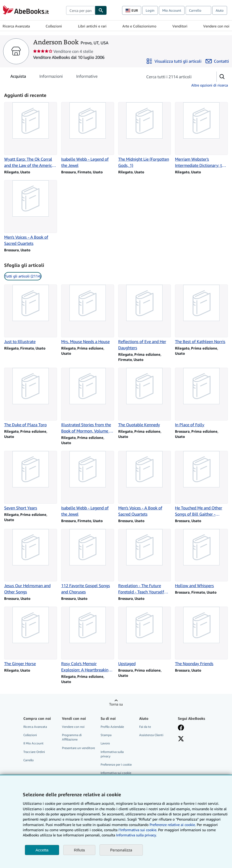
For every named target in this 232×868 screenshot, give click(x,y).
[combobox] (80, 10)
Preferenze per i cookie (116, 764)
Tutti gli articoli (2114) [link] (23, 276)
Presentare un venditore (78, 748)
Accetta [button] (42, 850)
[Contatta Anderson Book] (217, 61)
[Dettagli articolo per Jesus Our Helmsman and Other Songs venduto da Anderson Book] (31, 562)
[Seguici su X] (181, 739)
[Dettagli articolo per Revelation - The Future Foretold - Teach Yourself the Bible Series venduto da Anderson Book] (145, 562)
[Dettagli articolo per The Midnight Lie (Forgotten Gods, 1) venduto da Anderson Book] (145, 135)
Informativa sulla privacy (112, 754)
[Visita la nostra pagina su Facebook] (181, 728)
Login (150, 10)
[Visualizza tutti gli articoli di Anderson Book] (174, 61)
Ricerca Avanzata (16, 26)
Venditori (180, 26)
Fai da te (145, 727)
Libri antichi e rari (92, 26)
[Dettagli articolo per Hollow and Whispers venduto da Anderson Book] (201, 559)
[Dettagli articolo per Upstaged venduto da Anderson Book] (145, 637)
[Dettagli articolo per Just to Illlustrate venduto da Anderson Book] (31, 315)
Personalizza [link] (121, 850)
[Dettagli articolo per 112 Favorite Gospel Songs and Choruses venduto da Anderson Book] (88, 562)
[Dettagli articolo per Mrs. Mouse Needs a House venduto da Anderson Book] (88, 315)
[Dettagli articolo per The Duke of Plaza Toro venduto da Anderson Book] (31, 398)
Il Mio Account (33, 743)
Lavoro (105, 743)
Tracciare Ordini (34, 752)
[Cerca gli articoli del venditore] (175, 77)
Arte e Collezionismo (139, 26)
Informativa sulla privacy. (136, 835)
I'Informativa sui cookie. (138, 830)
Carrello (29, 760)
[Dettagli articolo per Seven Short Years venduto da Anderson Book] (31, 481)
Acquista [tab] (18, 77)
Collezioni (54, 26)
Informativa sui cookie (116, 773)
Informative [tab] (87, 77)
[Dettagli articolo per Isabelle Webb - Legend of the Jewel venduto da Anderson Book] (88, 135)
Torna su (116, 704)
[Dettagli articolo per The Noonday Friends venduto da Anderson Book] (201, 637)
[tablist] (54, 76)
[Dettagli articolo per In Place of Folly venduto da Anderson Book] (201, 398)
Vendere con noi (216, 26)
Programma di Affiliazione (72, 737)
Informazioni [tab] (51, 77)
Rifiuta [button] (79, 850)
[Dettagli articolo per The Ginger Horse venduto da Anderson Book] (31, 637)
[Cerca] (101, 10)
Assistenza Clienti (151, 735)
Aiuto (220, 10)
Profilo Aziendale (112, 727)
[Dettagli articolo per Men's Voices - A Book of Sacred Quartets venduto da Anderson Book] (31, 213)
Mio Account (172, 10)
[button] (222, 77)
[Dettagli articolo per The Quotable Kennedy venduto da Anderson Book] (145, 398)
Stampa (106, 735)
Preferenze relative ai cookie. (173, 825)
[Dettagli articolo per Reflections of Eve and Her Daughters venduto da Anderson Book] (145, 318)
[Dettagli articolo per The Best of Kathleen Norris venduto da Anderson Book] (201, 315)
